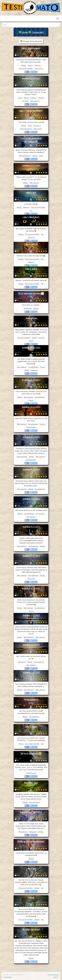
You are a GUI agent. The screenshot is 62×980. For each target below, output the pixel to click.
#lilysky (24, 66)
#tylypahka (33, 832)
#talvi (41, 156)
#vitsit (20, 98)
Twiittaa (34, 72)
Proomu (21, 975)
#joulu (31, 341)
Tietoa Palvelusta (53, 975)
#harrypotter (23, 832)
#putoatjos (22, 662)
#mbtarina (37, 126)
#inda (30, 126)
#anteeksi (34, 370)
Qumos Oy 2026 (10, 975)
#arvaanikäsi (40, 514)
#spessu (42, 338)
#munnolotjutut (34, 803)
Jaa (27, 72)
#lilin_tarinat (39, 69)
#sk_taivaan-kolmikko (26, 69)
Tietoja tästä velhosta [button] (31, 41)
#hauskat (25, 101)
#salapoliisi (31, 579)
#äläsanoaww (31, 427)
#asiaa (42, 367)
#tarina (30, 66)
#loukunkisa (28, 309)
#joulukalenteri (33, 367)
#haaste (41, 98)
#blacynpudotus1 (25, 156)
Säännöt (56, 977)
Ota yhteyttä (7, 977)
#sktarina (38, 66)
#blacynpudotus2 (26, 129)
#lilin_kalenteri (35, 101)
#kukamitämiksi (22, 457)
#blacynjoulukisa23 (24, 338)
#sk (31, 211)
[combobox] (31, 25)
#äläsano (34, 98)
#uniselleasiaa (31, 773)
